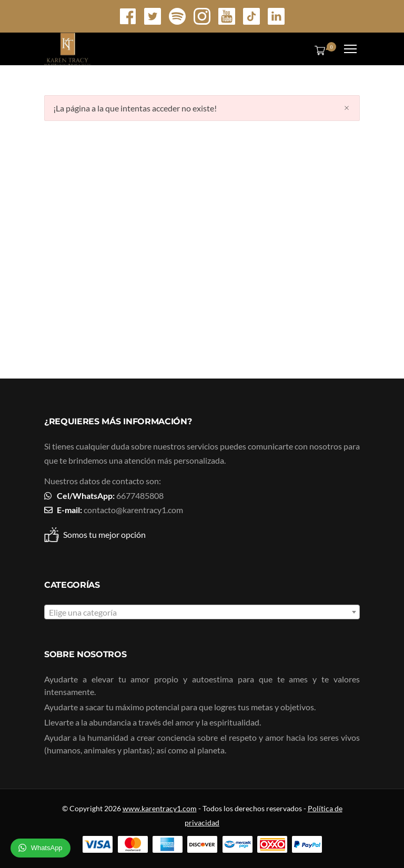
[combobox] (202, 612)
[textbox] (202, 612)
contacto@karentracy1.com (133, 510)
